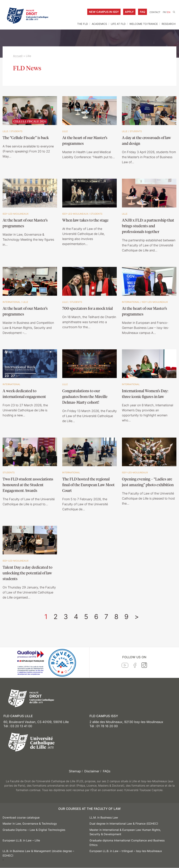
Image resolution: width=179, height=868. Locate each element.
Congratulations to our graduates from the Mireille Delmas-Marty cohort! (85, 396)
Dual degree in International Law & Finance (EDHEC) (124, 824)
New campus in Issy (104, 12)
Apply (129, 12)
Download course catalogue (21, 817)
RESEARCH (169, 24)
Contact (155, 12)
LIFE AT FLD (118, 24)
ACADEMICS (99, 24)
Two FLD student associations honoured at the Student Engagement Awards (28, 485)
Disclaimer (92, 771)
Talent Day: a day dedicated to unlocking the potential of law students (27, 573)
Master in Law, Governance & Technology (30, 824)
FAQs (107, 771)
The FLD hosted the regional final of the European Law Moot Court (88, 485)
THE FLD (83, 24)
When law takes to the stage (85, 220)
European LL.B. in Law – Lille (21, 840)
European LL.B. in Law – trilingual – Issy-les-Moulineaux (126, 851)
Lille (5, 131)
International (11, 302)
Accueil (18, 56)
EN (169, 12)
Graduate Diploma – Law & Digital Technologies (34, 830)
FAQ (142, 12)
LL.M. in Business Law (104, 817)
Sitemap (75, 771)
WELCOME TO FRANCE (144, 24)
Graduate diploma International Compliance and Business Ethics (127, 843)
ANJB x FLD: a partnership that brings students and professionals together (148, 226)
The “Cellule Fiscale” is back (26, 138)
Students (16, 131)
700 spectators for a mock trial (88, 308)
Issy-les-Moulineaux (16, 214)
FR (164, 12)
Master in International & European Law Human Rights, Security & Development (125, 832)
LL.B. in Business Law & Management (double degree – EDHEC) (38, 853)
